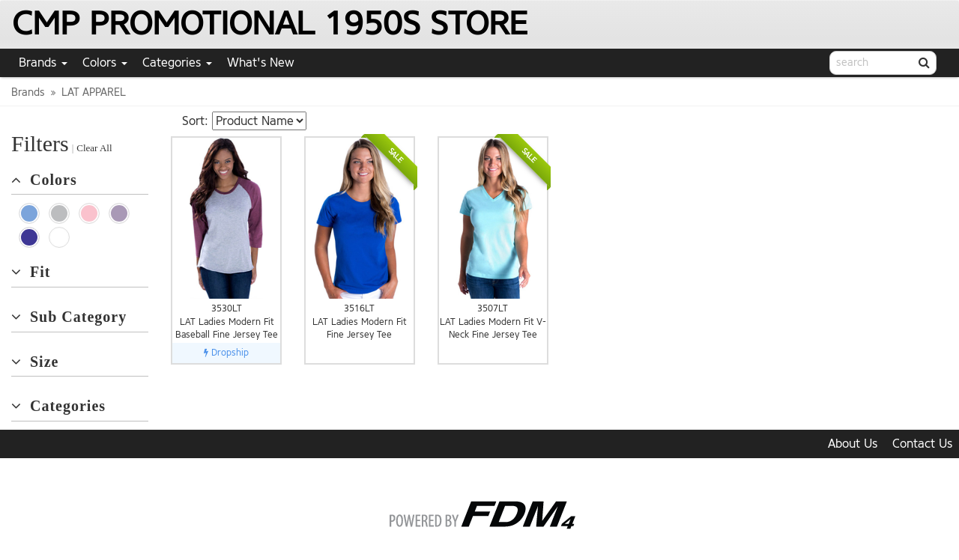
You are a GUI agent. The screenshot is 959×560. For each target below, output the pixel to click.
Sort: (195, 121)
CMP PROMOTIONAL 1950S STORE (270, 24)
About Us (853, 444)
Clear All (94, 148)
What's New (261, 63)
